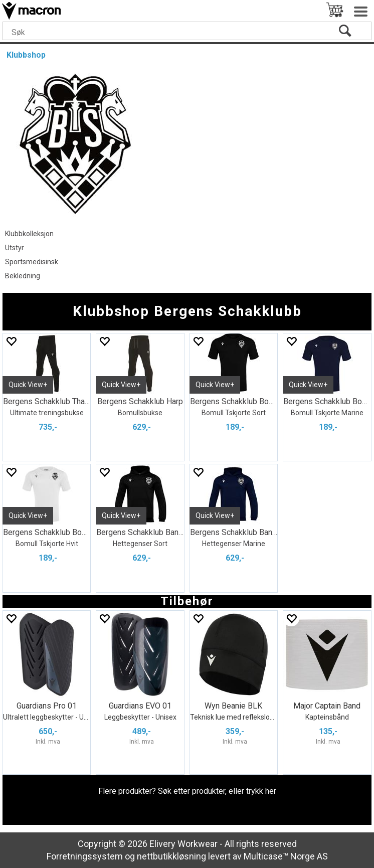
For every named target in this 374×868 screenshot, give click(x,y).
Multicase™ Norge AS (286, 856)
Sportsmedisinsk (32, 262)
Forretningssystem (85, 856)
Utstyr (15, 248)
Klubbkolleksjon (29, 234)
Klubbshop (26, 55)
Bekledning (23, 276)
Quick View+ (28, 385)
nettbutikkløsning (171, 856)
